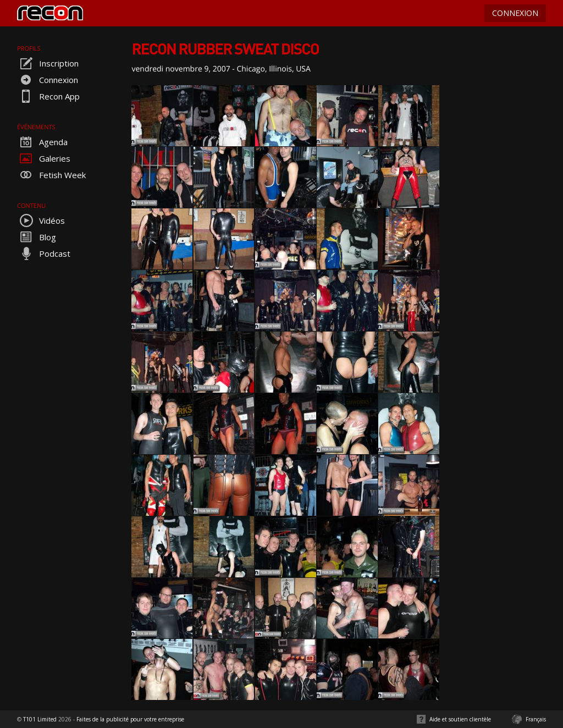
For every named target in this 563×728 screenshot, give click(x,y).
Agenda (42, 142)
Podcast (44, 253)
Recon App (48, 96)
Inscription (48, 63)
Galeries (44, 158)
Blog (37, 237)
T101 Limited (40, 719)
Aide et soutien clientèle (460, 719)
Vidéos (41, 220)
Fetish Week (51, 175)
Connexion (48, 80)
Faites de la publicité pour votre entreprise (130, 719)
